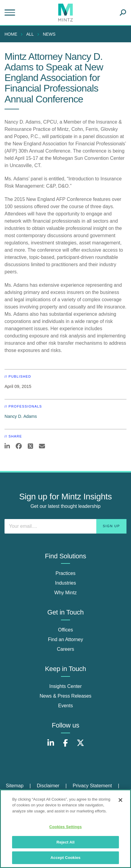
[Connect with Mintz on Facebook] (65, 746)
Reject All (65, 842)
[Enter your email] (65, 526)
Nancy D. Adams (21, 416)
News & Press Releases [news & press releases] (65, 696)
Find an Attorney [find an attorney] (66, 639)
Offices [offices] (65, 630)
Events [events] (66, 706)
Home (11, 34)
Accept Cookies (65, 858)
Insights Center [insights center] (65, 686)
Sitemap (15, 786)
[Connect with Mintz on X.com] (80, 746)
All (30, 34)
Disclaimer (48, 786)
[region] (65, 829)
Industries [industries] (65, 583)
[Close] (120, 800)
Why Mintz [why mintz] (66, 593)
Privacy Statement (92, 786)
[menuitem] (12, 34)
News (49, 34)
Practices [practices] (65, 573)
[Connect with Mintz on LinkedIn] (51, 746)
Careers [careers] (66, 649)
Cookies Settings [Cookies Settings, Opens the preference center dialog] (65, 827)
